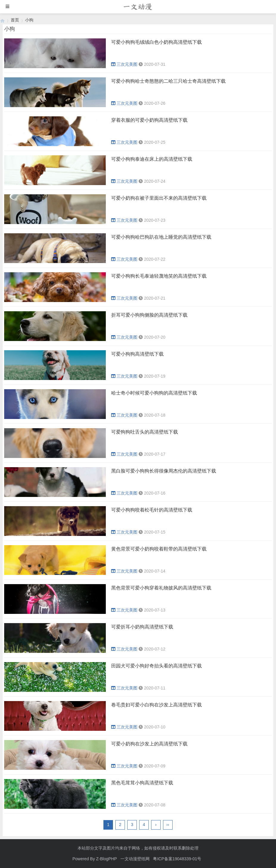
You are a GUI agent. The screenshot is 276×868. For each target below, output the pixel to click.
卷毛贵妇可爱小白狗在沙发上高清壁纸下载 (156, 705)
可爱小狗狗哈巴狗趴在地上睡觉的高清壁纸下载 (161, 237)
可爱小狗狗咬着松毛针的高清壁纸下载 (152, 510)
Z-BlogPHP (106, 859)
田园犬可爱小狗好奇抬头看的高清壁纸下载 (156, 666)
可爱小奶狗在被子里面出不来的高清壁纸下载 (159, 198)
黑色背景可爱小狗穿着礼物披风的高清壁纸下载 (161, 588)
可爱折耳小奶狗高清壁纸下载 (142, 627)
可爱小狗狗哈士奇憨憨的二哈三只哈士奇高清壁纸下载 (168, 81)
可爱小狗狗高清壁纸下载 (137, 354)
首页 (15, 20)
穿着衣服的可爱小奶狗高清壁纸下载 (149, 120)
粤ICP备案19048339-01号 (177, 859)
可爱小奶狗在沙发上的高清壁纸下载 (149, 744)
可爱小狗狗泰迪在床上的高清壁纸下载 (152, 159)
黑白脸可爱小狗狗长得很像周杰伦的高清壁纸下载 (164, 471)
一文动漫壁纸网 (135, 859)
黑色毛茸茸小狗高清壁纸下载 (142, 783)
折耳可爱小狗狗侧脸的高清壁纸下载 (149, 315)
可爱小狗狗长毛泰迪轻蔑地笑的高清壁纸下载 (159, 276)
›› (168, 825)
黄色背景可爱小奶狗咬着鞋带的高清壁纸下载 (159, 549)
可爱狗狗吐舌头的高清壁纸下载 (145, 432)
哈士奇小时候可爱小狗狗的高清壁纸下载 (154, 393)
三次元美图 (124, 64)
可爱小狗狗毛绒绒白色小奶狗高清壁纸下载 (156, 42)
